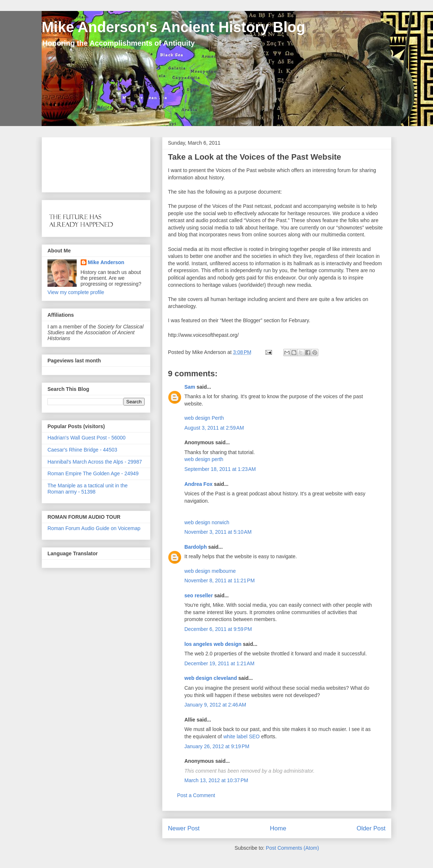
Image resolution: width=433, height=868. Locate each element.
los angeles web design (213, 644)
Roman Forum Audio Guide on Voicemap (94, 528)
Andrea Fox (198, 484)
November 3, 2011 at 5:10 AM (218, 532)
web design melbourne (210, 571)
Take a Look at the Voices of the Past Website (254, 157)
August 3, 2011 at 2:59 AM (214, 428)
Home (278, 828)
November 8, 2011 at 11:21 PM (220, 580)
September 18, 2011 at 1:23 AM (220, 469)
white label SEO (242, 736)
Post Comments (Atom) (292, 848)
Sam (190, 387)
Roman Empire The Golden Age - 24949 (93, 473)
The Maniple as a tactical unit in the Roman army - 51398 (87, 489)
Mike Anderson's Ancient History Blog (173, 27)
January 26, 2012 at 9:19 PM (217, 746)
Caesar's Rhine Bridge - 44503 (82, 450)
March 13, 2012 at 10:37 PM (216, 780)
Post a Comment (196, 795)
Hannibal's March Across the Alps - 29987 (95, 462)
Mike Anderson (106, 262)
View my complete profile (76, 292)
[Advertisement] (70, 163)
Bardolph (196, 547)
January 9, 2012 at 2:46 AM (215, 705)
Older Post (371, 828)
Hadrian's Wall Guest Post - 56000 (87, 438)
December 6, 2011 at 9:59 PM (218, 629)
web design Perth (204, 418)
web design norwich (207, 522)
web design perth (204, 459)
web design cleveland (211, 678)
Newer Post (184, 828)
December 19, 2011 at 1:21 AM (219, 663)
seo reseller (199, 595)
